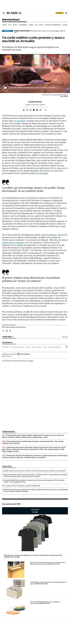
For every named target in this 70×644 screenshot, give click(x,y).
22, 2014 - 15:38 (38, 105)
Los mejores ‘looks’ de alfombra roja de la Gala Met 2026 (22, 486)
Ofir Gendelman (49, 235)
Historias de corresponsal (53, 25)
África (41, 25)
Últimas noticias (8, 431)
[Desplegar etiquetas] (67, 347)
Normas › (65, 337)
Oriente (31, 25)
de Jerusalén (42, 173)
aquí (32, 361)
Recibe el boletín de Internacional (15, 327)
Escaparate (35, 511)
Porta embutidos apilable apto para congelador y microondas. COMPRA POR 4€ (45, 603)
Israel (45, 347)
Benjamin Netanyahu (17, 347)
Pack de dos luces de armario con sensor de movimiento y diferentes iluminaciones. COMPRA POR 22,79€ (48, 563)
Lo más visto (7, 466)
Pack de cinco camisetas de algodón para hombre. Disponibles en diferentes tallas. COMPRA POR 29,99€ (33, 556)
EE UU (10, 25)
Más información (7, 356)
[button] (35, 74)
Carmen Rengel (35, 102)
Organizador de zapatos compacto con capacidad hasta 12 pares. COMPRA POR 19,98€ (48, 583)
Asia (36, 25)
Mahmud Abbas (36, 347)
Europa (5, 25)
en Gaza (11, 314)
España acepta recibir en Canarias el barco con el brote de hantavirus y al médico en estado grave (35, 471)
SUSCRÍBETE (60, 13)
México (15, 25)
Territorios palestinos (55, 347)
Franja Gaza (6, 347)
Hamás (28, 347)
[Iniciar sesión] (66, 13)
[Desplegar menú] (4, 13)
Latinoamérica (23, 25)
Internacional (11, 20)
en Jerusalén (20, 121)
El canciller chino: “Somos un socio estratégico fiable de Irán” (40, 32)
